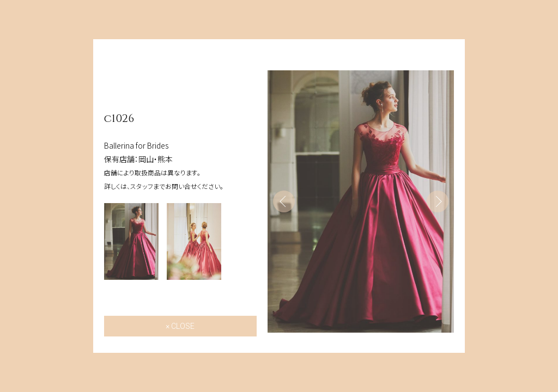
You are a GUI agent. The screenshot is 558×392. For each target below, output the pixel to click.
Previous (284, 201)
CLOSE (183, 326)
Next (438, 201)
